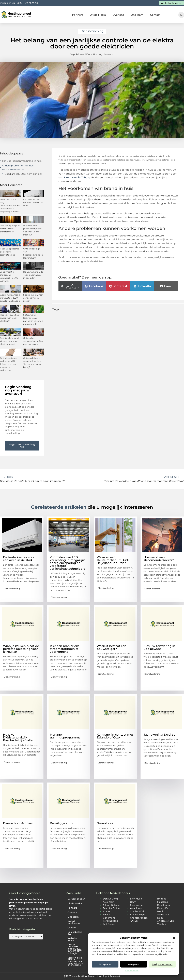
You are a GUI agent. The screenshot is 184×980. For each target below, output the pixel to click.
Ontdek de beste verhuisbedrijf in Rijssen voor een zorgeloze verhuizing (8, 364)
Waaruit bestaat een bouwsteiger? (112, 647)
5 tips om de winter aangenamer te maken (33, 298)
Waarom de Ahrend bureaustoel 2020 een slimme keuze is (10, 298)
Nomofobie (105, 823)
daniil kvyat (164, 905)
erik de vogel (138, 915)
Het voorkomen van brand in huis (22, 161)
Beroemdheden (76, 899)
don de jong (110, 899)
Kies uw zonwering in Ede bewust (159, 647)
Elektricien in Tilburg (77, 177)
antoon (107, 911)
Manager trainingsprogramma (65, 736)
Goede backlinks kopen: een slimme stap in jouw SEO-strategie (75, 949)
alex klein (109, 902)
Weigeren (134, 964)
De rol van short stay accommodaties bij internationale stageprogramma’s (10, 206)
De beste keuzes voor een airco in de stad (33, 202)
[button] (174, 938)
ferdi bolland (111, 921)
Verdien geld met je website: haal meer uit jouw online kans (75, 961)
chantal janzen (139, 918)
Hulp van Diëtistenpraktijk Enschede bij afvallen (19, 737)
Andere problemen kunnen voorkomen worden (18, 167)
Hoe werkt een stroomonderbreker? (159, 559)
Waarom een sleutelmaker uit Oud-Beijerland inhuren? (113, 560)
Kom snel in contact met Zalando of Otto (115, 736)
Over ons (118, 15)
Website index (72, 939)
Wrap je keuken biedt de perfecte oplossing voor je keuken (21, 649)
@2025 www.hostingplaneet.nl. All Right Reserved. (92, 976)
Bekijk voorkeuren (162, 964)
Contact (155, 15)
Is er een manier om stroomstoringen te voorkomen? (65, 649)
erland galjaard (112, 905)
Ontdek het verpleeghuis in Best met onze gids (33, 341)
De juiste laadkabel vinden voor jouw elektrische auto (9, 341)
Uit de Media (98, 15)
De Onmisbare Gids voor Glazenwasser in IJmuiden (33, 275)
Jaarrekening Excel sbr (160, 735)
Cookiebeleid (132, 971)
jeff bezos (109, 924)
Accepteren (105, 964)
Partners (78, 15)
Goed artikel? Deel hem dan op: (23, 174)
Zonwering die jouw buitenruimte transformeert (10, 229)
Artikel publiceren (74, 922)
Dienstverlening (92, 31)
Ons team (137, 15)
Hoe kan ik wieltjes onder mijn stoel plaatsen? (9, 318)
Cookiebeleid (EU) (75, 933)
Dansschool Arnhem (18, 823)
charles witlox (138, 911)
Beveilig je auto (61, 823)
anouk (134, 921)
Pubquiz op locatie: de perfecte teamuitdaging (10, 252)
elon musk (136, 899)
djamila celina (111, 908)
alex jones (136, 908)
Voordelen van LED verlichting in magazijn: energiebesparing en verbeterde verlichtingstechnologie (67, 563)
